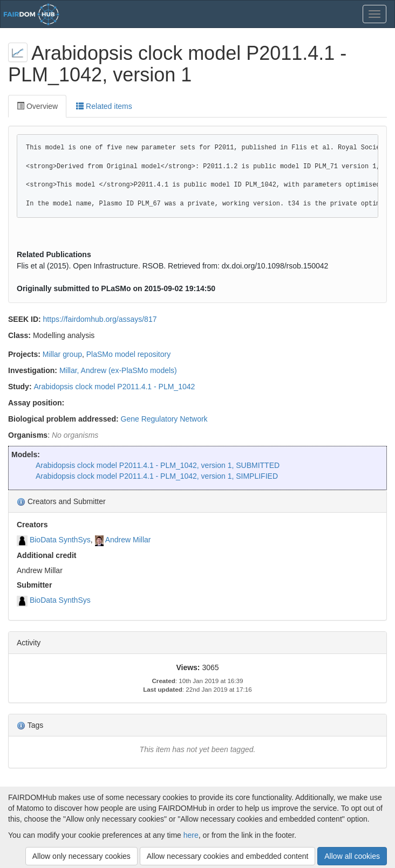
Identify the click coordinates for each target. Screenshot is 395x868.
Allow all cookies (352, 856)
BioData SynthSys (60, 540)
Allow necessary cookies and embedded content (228, 856)
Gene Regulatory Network (164, 419)
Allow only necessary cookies (81, 856)
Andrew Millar (128, 540)
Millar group (62, 354)
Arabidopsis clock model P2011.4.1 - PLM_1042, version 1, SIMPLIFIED (157, 476)
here (191, 835)
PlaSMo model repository (128, 354)
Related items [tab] (104, 106)
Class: (19, 335)
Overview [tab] (37, 106)
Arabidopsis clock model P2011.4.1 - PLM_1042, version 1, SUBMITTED (158, 465)
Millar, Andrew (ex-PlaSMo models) (118, 370)
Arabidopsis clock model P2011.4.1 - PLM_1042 (114, 387)
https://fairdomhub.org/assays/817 (100, 319)
